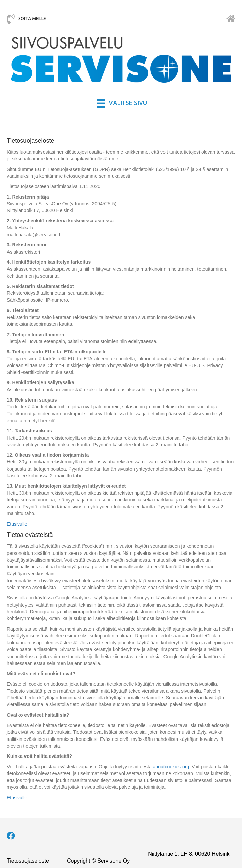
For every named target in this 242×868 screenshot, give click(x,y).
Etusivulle (17, 524)
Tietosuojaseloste (28, 861)
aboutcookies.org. (172, 767)
